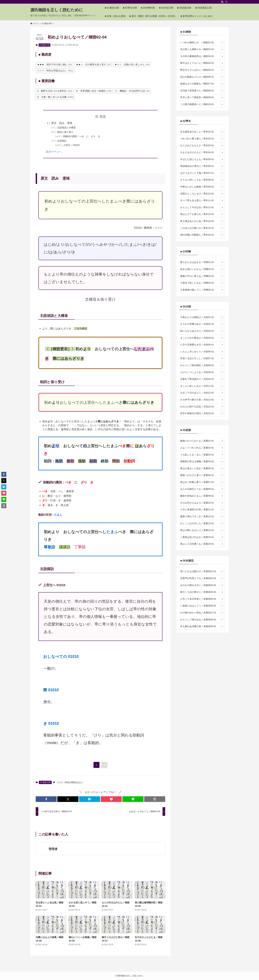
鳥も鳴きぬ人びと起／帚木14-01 (202, 221)
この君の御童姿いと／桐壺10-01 (202, 104)
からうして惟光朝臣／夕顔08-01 (202, 365)
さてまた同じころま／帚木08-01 (202, 180)
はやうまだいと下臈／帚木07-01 (202, 173)
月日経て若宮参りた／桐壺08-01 (202, 91)
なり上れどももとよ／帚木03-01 (202, 146)
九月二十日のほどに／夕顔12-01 (202, 393)
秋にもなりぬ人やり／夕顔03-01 (202, 331)
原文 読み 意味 (62, 123)
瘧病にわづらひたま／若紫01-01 (202, 441)
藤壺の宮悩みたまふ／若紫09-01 (202, 496)
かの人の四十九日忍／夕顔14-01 (202, 407)
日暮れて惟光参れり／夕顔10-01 (202, 379)
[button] (46, 799)
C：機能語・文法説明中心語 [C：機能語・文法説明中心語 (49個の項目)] (133, 91)
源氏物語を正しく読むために (57, 10)
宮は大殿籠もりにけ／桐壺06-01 (202, 77)
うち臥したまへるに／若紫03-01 (202, 455)
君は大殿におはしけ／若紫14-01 (202, 530)
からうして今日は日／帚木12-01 (202, 207)
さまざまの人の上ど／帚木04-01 (202, 152)
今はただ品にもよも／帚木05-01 (202, 159)
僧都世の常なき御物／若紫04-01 (202, 462)
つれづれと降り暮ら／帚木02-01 (202, 139)
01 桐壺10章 (45, 45)
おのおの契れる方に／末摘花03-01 (202, 585)
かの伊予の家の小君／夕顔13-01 (202, 400)
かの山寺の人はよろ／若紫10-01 (202, 503)
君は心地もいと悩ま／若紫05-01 (202, 469)
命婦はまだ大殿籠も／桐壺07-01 (202, 84)
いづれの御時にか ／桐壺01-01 (202, 42)
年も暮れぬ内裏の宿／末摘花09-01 (202, 626)
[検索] (226, 2)
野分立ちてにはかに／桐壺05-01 (202, 70)
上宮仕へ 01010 (71, 145)
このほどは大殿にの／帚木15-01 (202, 228)
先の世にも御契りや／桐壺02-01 (202, 49)
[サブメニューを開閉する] (222, 42)
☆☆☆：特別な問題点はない (70, 782)
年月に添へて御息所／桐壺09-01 (202, 97)
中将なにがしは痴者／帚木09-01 (202, 187)
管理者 (53, 849)
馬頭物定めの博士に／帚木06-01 (202, 166)
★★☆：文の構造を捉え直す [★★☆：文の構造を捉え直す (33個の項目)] (93, 64)
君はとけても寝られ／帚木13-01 (202, 214)
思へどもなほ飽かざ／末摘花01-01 (202, 571)
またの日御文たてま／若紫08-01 (202, 489)
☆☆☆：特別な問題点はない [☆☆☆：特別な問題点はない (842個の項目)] (55, 71)
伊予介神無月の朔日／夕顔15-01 (202, 414)
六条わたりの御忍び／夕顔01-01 (202, 317)
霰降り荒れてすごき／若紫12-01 (202, 517)
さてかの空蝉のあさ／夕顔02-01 (202, 324)
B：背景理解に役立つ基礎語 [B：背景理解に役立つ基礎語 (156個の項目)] (94, 91)
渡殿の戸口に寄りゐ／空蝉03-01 (202, 276)
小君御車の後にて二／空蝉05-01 (202, 290)
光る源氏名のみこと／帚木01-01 (202, 132)
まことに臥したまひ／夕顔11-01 (202, 386)
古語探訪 (62, 141)
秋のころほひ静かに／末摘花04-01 (202, 592)
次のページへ (54, 152)
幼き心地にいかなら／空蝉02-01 (202, 269)
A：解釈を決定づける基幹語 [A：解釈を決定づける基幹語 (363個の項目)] (55, 91)
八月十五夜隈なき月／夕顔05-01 (202, 345)
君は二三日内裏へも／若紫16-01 (202, 544)
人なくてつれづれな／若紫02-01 (202, 448)
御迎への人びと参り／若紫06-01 (202, 475)
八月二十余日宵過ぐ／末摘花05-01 (202, 599)
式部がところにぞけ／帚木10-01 (202, 194)
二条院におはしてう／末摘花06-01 (202, 606)
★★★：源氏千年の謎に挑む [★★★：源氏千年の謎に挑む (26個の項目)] (55, 64)
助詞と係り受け (65, 132)
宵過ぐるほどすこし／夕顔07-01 (202, 358)
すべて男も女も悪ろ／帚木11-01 (202, 201)
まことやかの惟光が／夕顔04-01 (202, 338)
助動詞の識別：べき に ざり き (82, 136)
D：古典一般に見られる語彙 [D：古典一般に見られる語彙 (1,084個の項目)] (55, 97)
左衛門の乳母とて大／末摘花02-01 (202, 578)
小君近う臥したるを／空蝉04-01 (202, 283)
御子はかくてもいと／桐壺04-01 (202, 63)
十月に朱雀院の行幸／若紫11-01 (202, 510)
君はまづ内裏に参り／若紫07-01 (202, 482)
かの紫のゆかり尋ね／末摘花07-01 (202, 613)
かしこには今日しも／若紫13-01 (202, 523)
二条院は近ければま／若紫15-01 (202, 537)
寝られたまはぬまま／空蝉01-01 (202, 262)
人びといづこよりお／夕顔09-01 (202, 372)
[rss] (222, 2)
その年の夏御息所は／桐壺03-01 (202, 56)
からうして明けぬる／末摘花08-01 (202, 620)
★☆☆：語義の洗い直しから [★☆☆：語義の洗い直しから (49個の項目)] (132, 64)
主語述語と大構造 (66, 128)
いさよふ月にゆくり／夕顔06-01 (202, 352)
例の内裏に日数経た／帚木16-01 (202, 235)
